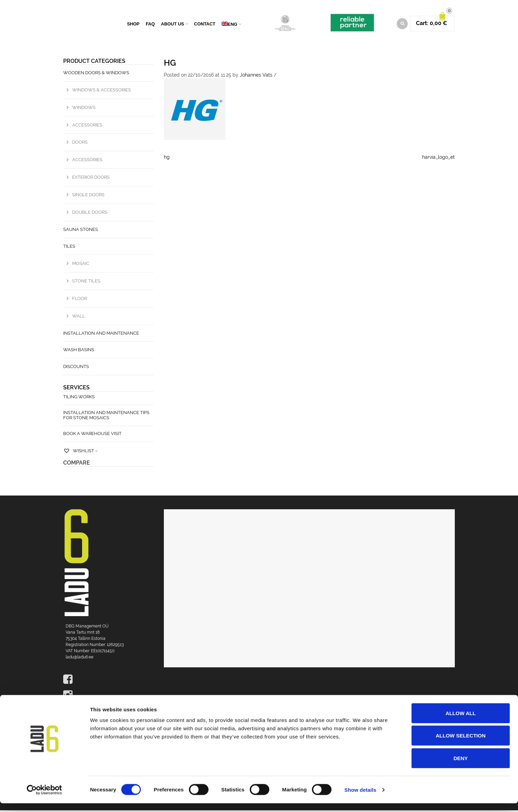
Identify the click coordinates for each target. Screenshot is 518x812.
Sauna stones (81, 231)
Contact (205, 25)
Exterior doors (91, 179)
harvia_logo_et (438, 159)
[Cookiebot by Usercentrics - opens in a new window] (44, 799)
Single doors (88, 196)
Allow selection (461, 744)
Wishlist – (80, 452)
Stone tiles (86, 283)
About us (173, 25)
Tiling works (79, 398)
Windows (84, 109)
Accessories (87, 127)
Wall (79, 318)
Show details (361, 798)
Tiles (69, 248)
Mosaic (81, 265)
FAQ (150, 25)
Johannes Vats (256, 77)
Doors (80, 144)
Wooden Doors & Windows (96, 74)
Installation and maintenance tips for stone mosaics (106, 417)
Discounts (76, 368)
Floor (80, 300)
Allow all (461, 722)
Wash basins (79, 352)
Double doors (90, 214)
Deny (461, 767)
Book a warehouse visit (92, 435)
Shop (133, 25)
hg (170, 64)
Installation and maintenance (101, 335)
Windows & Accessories (102, 92)
